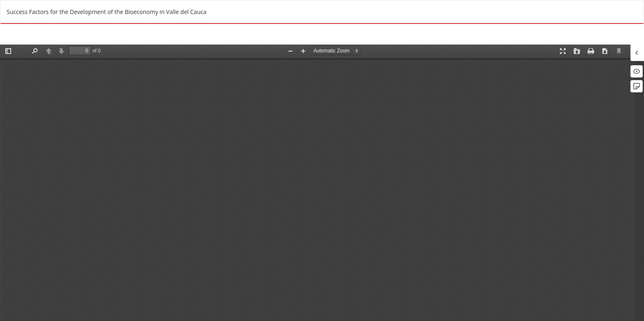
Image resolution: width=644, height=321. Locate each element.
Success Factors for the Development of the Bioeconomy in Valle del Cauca (107, 12)
